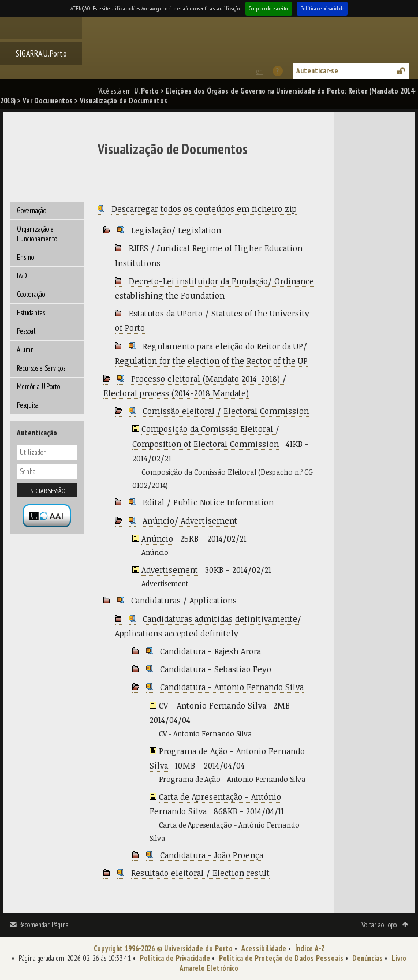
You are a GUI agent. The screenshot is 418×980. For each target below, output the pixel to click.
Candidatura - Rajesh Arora (210, 651)
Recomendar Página (44, 925)
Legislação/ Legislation (176, 230)
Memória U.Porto (38, 387)
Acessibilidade (264, 949)
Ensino (25, 257)
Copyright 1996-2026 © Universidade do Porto (163, 949)
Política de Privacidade (175, 958)
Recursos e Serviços (41, 368)
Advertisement (170, 570)
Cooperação (31, 294)
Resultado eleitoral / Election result (200, 873)
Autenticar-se (317, 71)
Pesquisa (28, 405)
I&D (22, 276)
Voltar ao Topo (379, 925)
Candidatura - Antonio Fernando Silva (232, 687)
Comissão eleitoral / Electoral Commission (226, 411)
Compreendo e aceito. (269, 8)
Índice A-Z (310, 949)
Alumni (26, 350)
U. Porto (146, 91)
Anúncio (157, 539)
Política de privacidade (322, 8)
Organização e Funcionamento (37, 234)
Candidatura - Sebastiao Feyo (216, 669)
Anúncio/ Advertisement (190, 521)
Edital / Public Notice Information (208, 502)
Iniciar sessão (47, 491)
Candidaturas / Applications (184, 600)
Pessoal (26, 331)
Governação (31, 210)
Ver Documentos (48, 101)
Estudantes (31, 313)
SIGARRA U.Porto (41, 53)
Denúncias (367, 958)
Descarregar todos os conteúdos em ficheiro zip (204, 209)
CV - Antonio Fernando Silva (212, 705)
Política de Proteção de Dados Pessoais (281, 958)
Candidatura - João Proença (212, 855)
